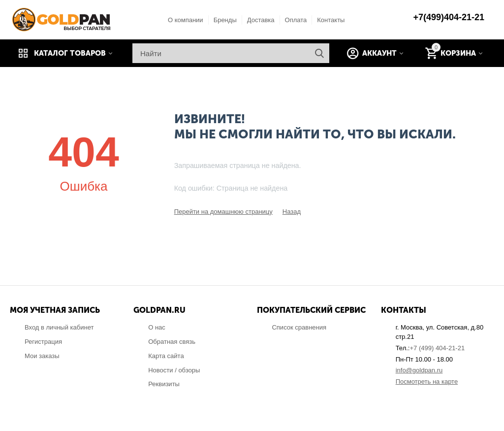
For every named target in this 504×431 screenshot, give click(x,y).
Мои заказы (42, 356)
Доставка (261, 20)
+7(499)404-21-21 (449, 17)
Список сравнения (299, 327)
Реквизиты (164, 384)
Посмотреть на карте (427, 381)
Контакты (331, 20)
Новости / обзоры (174, 370)
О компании (186, 20)
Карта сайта (166, 356)
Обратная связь (172, 342)
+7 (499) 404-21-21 (437, 348)
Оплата (296, 20)
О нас (157, 327)
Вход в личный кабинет (59, 327)
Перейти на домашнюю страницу (223, 212)
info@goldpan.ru (419, 370)
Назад (292, 212)
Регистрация (43, 342)
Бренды (225, 20)
